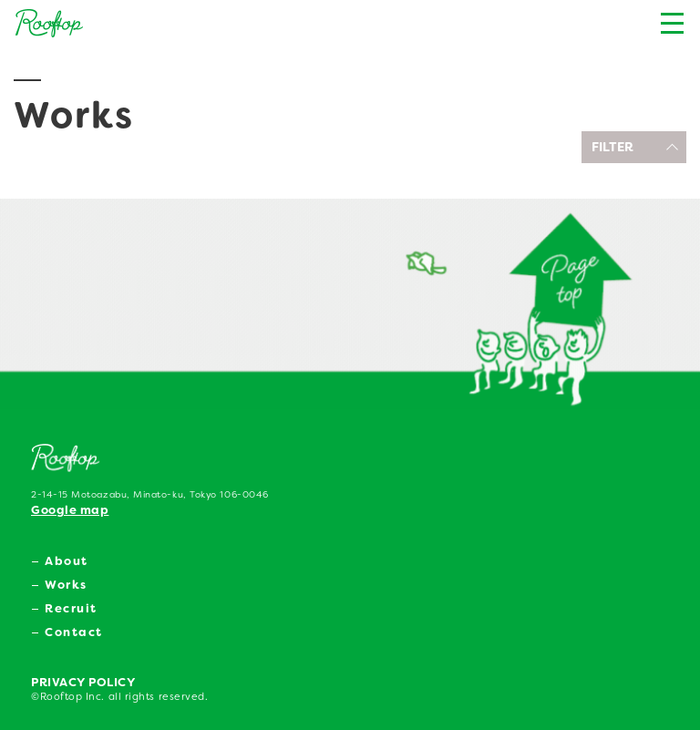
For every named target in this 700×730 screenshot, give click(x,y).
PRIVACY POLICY (83, 682)
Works (66, 585)
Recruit (71, 608)
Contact (74, 632)
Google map (70, 510)
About (67, 561)
